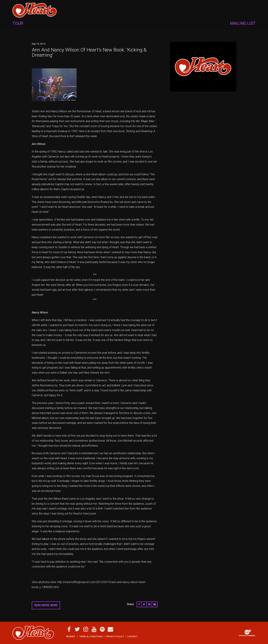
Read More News (46, 605)
